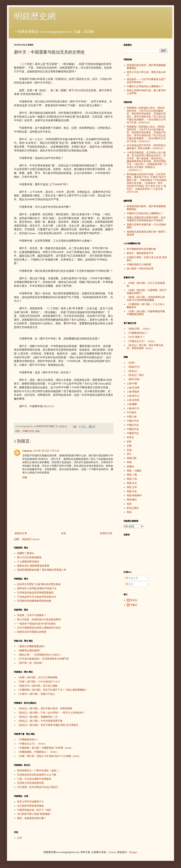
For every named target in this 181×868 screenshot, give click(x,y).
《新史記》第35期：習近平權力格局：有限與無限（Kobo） (145, 347)
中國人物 (132, 417)
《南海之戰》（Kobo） (139, 329)
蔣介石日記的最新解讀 (29, 557)
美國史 (130, 467)
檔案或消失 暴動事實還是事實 (33, 566)
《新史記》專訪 (135, 375)
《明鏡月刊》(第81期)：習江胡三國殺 (37, 686)
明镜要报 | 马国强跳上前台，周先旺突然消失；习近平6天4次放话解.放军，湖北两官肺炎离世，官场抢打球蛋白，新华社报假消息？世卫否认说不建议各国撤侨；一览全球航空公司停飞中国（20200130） (146, 134)
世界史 (130, 437)
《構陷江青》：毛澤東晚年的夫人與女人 (39, 655)
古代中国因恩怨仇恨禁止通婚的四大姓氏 (39, 628)
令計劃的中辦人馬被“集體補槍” (34, 814)
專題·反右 (132, 483)
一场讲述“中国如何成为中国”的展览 (36, 624)
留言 (129, 584)
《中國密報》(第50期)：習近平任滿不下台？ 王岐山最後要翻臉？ (52, 690)
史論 (37, 431)
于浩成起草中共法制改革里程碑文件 (37, 597)
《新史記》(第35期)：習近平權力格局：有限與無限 (45, 708)
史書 (129, 446)
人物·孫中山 (133, 396)
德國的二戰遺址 (26, 553)
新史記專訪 (133, 508)
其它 (129, 454)
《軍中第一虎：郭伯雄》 (30, 663)
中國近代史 (133, 425)
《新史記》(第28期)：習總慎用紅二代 (37, 717)
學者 (129, 512)
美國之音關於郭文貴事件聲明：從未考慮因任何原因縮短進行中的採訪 (146, 219)
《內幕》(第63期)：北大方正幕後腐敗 (37, 677)
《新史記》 (133, 371)
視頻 (129, 504)
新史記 (134, 600)
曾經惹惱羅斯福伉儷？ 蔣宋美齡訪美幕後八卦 (42, 570)
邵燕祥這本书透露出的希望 (32, 632)
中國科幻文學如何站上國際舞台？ (145, 86)
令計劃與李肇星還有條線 (30, 806)
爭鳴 (129, 462)
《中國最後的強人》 (28, 740)
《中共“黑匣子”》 (136, 337)
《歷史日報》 (134, 379)
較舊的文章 (106, 533)
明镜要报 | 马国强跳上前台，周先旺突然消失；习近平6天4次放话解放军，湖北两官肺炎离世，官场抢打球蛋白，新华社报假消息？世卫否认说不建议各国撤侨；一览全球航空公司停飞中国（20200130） (146, 115)
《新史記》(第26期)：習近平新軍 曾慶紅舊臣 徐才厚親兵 (48, 725)
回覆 (25, 478)
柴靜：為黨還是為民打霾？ (32, 818)
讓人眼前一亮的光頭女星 (140, 269)
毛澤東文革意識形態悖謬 (30, 783)
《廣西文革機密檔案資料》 (32, 646)
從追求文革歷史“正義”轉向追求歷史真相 (39, 584)
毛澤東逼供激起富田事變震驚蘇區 (35, 593)
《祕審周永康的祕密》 (29, 651)
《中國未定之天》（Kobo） (32, 744)
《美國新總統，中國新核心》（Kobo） (38, 752)
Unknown (27, 451)
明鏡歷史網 (35, 16)
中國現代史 (133, 429)
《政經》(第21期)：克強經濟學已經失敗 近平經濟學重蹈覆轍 (146, 299)
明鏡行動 (132, 458)
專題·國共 (132, 500)
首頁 (64, 533)
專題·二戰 (132, 475)
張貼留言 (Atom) (31, 539)
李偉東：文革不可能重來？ (32, 615)
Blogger (133, 852)
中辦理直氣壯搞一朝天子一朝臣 (34, 810)
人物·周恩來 (133, 392)
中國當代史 (133, 433)
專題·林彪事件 (134, 495)
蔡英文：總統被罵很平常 (140, 253)
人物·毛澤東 (133, 388)
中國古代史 (28, 431)
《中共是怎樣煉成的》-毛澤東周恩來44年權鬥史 (43, 659)
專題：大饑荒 (134, 471)
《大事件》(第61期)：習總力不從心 (36, 694)
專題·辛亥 (132, 491)
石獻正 (134, 605)
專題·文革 (132, 487)
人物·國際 (132, 404)
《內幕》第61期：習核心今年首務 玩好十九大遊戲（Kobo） (49, 756)
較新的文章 (21, 533)
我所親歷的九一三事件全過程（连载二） (39, 771)
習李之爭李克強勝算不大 (30, 802)
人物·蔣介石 (133, 408)
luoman (112, 852)
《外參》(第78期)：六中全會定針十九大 (39, 682)
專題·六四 (132, 479)
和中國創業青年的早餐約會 (141, 249)
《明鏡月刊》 (134, 367)
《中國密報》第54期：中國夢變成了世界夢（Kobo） (45, 748)
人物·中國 (132, 384)
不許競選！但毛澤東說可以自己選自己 (38, 787)
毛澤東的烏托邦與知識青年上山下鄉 (37, 775)
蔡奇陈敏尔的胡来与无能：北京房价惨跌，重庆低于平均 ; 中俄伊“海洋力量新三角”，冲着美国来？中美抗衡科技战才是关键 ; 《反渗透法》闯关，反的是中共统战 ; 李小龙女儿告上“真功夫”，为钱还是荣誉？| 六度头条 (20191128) (147, 183)
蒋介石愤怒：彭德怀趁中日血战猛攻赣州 (39, 620)
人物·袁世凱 (133, 400)
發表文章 (132, 578)
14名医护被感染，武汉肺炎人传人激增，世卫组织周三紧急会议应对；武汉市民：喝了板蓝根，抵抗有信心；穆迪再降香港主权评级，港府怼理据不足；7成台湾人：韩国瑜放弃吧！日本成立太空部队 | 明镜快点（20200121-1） (147, 161)
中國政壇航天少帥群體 (139, 265)
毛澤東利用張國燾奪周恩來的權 (34, 601)
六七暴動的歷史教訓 (28, 562)
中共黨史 (132, 412)
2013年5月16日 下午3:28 (46, 451)
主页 (19, 838)
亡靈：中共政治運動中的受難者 (34, 779)
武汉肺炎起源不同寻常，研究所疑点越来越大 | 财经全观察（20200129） (146, 147)
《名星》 (132, 363)
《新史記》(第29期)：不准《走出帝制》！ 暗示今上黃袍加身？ (51, 713)
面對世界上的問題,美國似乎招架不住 (37, 588)
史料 (129, 442)
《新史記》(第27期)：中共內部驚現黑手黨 (40, 721)
